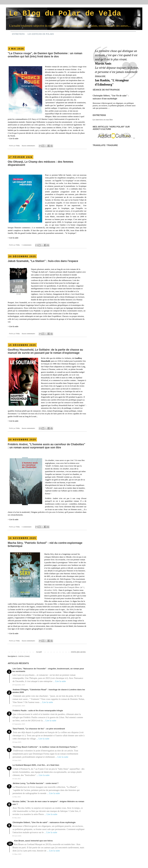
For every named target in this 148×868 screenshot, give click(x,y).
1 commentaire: (27, 245)
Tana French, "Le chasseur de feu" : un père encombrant (39, 729)
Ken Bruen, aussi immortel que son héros (33, 841)
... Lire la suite (59, 681)
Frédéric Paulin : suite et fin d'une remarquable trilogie (38, 711)
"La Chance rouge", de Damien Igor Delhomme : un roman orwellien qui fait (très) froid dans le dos (45, 55)
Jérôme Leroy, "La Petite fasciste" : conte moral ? (36, 783)
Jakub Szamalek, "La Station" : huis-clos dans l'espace (43, 261)
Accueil (39, 652)
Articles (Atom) (24, 656)
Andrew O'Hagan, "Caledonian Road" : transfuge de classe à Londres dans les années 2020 (49, 691)
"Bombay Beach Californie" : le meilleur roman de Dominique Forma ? (45, 747)
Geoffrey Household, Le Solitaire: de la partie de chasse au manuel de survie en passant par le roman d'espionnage (45, 351)
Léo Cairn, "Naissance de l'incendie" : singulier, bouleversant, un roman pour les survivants (48, 670)
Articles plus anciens (78, 652)
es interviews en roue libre (103, 120)
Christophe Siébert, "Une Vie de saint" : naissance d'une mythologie (44, 822)
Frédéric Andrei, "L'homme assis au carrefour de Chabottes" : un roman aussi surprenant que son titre (46, 446)
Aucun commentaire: (29, 146)
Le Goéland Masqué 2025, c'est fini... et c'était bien (36, 765)
